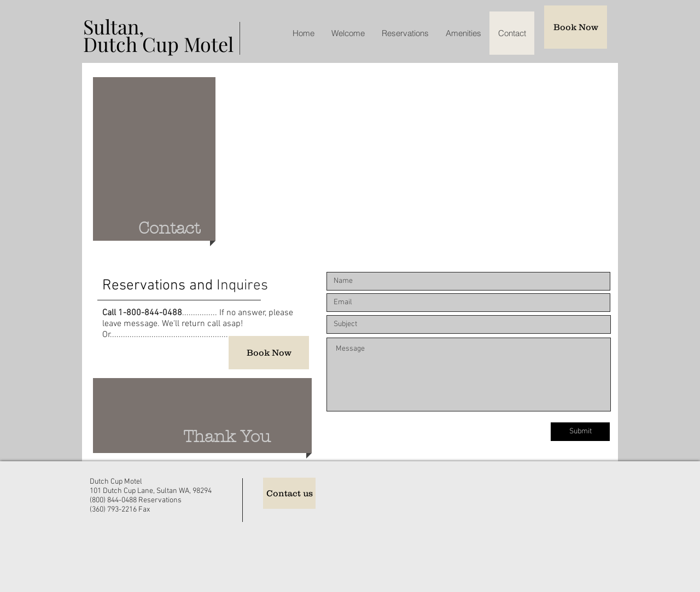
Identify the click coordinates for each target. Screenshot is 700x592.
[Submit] (580, 432)
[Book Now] (576, 27)
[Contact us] (289, 493)
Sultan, (113, 26)
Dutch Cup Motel (158, 44)
